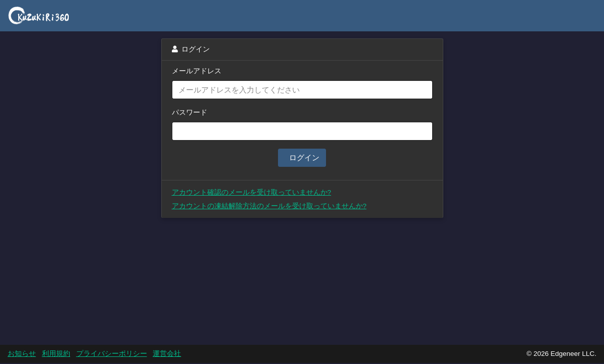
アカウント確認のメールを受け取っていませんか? (252, 192)
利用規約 (56, 354)
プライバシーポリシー (112, 354)
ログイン (303, 157)
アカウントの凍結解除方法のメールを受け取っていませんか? (269, 206)
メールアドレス (197, 71)
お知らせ (22, 354)
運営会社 (167, 354)
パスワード (190, 112)
